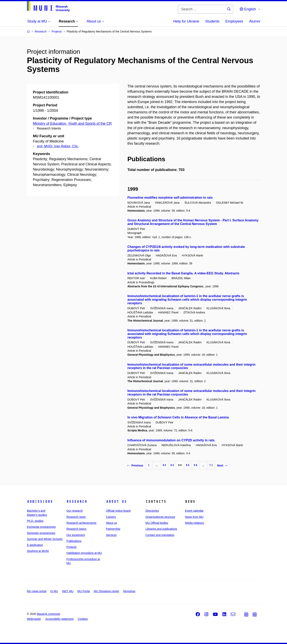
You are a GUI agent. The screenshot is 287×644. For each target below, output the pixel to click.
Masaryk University (48, 614)
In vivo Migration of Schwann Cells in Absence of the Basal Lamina (178, 417)
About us (116, 502)
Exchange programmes (41, 527)
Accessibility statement (59, 619)
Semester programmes (41, 533)
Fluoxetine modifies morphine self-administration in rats (170, 198)
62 (164, 465)
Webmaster (34, 619)
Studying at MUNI (38, 551)
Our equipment (76, 535)
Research (77, 502)
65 (188, 465)
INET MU (68, 591)
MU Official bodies (157, 523)
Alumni (255, 21)
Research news (76, 517)
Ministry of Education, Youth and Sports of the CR (72, 124)
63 (172, 465)
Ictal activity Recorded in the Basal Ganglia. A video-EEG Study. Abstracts (183, 273)
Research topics (76, 529)
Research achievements (81, 523)
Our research (75, 511)
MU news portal (37, 591)
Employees (234, 21)
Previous (135, 465)
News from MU (194, 517)
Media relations (194, 523)
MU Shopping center (107, 591)
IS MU (54, 591)
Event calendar (194, 511)
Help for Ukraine (186, 21)
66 (196, 465)
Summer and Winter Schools (45, 539)
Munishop (129, 591)
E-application (35, 545)
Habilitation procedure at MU (84, 553)
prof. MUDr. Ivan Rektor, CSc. (58, 146)
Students (212, 21)
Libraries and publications (161, 529)
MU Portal (84, 591)
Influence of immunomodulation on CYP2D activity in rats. (171, 440)
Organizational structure (160, 517)
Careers (111, 517)
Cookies (83, 619)
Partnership (113, 529)
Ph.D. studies (35, 521)
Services (111, 535)
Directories (152, 511)
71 (211, 465)
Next (222, 465)
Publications (74, 541)
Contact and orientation (160, 535)
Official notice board (118, 511)
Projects (71, 547)
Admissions (40, 502)
